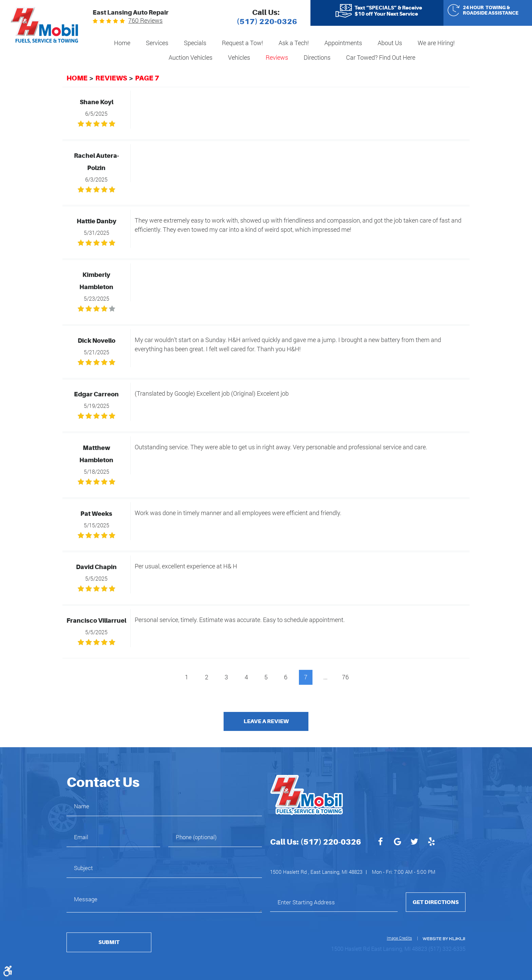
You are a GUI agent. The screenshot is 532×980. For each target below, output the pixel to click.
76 (345, 677)
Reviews (277, 57)
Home (122, 43)
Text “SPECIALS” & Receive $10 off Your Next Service (388, 11)
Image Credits (399, 938)
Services (157, 43)
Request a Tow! (242, 43)
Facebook (380, 843)
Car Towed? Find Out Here (381, 57)
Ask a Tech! (294, 43)
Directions (317, 57)
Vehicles (239, 57)
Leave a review (266, 721)
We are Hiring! (436, 43)
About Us (390, 43)
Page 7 (147, 78)
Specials (195, 43)
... (326, 677)
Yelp (431, 843)
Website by (443, 939)
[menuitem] (122, 43)
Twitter (414, 843)
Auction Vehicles (191, 57)
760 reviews (145, 20)
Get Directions (436, 902)
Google (397, 843)
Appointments (343, 43)
